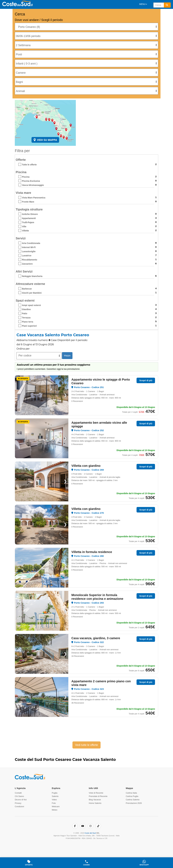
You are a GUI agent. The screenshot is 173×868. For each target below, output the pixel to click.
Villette (25, 231)
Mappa (67, 356)
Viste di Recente (96, 793)
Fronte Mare (28, 202)
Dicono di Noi (21, 800)
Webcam (56, 806)
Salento (55, 796)
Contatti (18, 793)
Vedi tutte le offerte (86, 745)
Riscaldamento (30, 260)
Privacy (18, 803)
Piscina (26, 177)
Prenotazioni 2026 (134, 803)
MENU (143, 4)
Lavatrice (27, 256)
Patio (25, 313)
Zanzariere (27, 264)
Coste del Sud (90, 833)
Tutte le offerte (29, 165)
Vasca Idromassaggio (33, 185)
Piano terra (28, 322)
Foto (54, 803)
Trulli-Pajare (28, 222)
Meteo (55, 810)
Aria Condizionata (31, 243)
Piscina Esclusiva (31, 181)
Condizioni (19, 806)
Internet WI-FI (29, 247)
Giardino (26, 309)
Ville (24, 227)
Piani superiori (29, 326)
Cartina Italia (131, 793)
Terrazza (26, 318)
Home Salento (95, 803)
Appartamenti (29, 218)
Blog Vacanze (95, 800)
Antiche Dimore (30, 214)
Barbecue (27, 289)
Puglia (55, 793)
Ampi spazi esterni (31, 305)
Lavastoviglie (29, 251)
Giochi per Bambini (32, 293)
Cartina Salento (133, 800)
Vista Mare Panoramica (34, 198)
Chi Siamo (19, 796)
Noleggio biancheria (32, 276)
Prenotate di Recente (98, 796)
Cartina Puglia (132, 796)
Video (54, 800)
